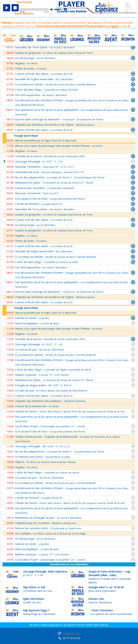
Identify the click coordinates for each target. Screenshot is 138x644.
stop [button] (15, 8)
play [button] (7, 8)
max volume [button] (65, 10)
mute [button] (53, 9)
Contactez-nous (71, 633)
